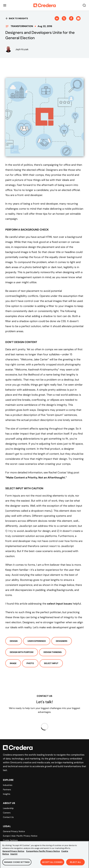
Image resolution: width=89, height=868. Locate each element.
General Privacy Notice (14, 831)
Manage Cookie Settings (17, 864)
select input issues (60, 604)
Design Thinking (53, 652)
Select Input (51, 663)
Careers (7, 813)
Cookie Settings (10, 840)
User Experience (37, 641)
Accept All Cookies (52, 864)
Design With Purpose (22, 652)
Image (13, 663)
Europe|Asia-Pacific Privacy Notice (43, 853)
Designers (62, 641)
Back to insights (17, 18)
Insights (7, 794)
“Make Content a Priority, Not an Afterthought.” (36, 478)
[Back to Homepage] (45, 5)
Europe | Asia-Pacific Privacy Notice (20, 836)
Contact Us (8, 817)
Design (14, 641)
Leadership (8, 808)
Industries (8, 785)
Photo (30, 663)
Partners (7, 790)
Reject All (75, 864)
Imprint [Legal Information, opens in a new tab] (14, 856)
